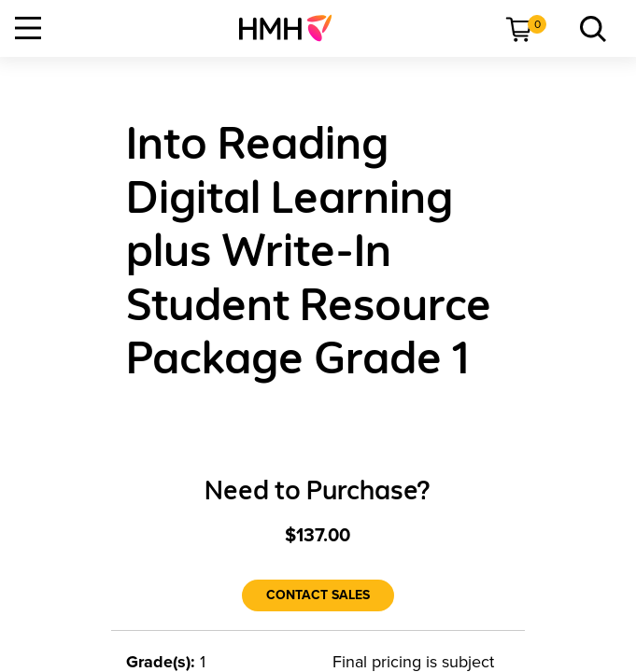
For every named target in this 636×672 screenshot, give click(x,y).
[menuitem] (293, 28)
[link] (293, 28)
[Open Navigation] (28, 28)
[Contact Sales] (318, 595)
